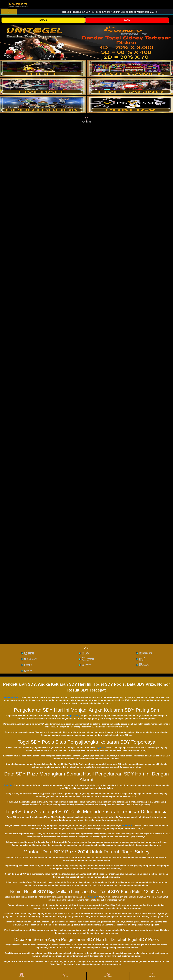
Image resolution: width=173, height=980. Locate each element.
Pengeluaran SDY (12, 697)
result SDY (93, 897)
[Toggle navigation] (4, 5)
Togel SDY (101, 747)
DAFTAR (43, 20)
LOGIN (127, 20)
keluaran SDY (128, 825)
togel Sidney (74, 716)
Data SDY (8, 785)
